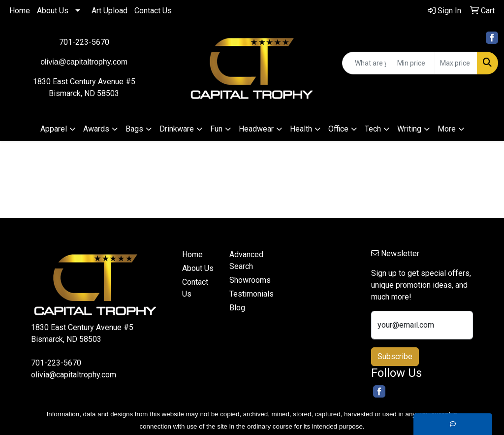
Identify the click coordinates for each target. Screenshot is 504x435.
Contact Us (153, 11)
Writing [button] (409, 129)
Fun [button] (216, 129)
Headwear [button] (256, 129)
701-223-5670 (84, 42)
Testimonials (247, 294)
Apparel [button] (54, 129)
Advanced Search (246, 260)
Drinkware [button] (177, 129)
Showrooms (247, 280)
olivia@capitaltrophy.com (74, 375)
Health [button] (301, 129)
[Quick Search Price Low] (413, 63)
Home (20, 11)
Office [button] (338, 129)
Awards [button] (96, 129)
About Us (53, 11)
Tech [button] (373, 129)
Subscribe (395, 356)
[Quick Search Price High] (456, 63)
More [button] (447, 129)
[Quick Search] (367, 63)
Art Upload (110, 11)
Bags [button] (134, 129)
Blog (237, 308)
